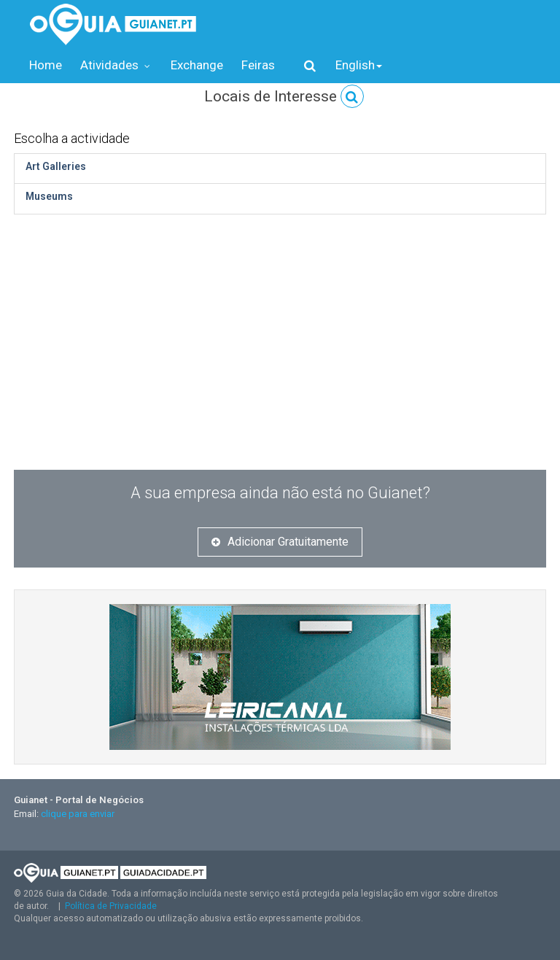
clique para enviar (78, 814)
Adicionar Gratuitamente (280, 542)
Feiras (258, 65)
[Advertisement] (280, 331)
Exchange (197, 65)
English (359, 65)
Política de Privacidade (111, 906)
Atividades (116, 65)
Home (46, 65)
